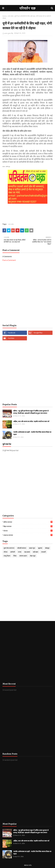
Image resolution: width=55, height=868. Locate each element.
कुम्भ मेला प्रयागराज (9, 548)
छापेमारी (13, 552)
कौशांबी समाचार (22, 548)
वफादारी (43, 552)
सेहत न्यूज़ (33, 556)
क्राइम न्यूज (32, 548)
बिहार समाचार (28, 526)
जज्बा (20, 552)
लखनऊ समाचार (28, 535)
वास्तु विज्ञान (7, 556)
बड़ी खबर (36, 552)
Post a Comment (9, 260)
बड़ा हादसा (27, 552)
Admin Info (28, 865)
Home (5, 16)
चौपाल (6, 552)
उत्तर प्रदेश (11, 16)
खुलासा (40, 548)
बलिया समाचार (28, 522)
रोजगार (28, 531)
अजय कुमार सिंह (9, 33)
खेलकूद (47, 548)
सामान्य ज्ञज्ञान (23, 556)
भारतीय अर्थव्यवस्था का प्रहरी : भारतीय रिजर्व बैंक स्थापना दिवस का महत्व (32, 433)
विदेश (15, 556)
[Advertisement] (27, 293)
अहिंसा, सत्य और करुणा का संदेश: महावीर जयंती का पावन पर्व (31, 421)
